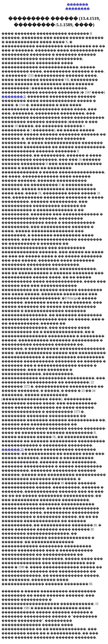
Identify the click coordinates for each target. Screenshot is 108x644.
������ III (13, 449)
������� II (14, 97)
